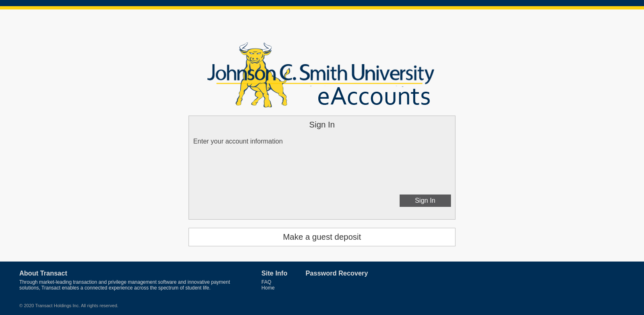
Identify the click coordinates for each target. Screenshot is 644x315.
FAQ (267, 282)
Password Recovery (337, 273)
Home (268, 288)
